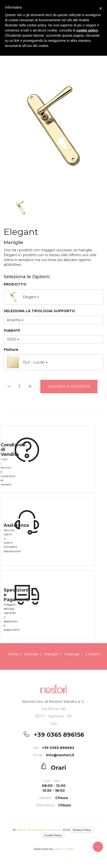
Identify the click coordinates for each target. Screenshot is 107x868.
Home (13, 654)
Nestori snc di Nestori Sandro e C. (39, 830)
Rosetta (15, 320)
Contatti (92, 654)
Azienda (31, 654)
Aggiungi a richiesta (69, 386)
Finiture (11, 350)
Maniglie (51, 654)
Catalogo (72, 654)
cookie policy (87, 30)
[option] (53, 129)
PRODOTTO (15, 284)
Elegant (23, 297)
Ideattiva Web (64, 849)
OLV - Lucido (27, 362)
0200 (13, 339)
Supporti (12, 330)
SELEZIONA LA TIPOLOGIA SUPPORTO (39, 311)
